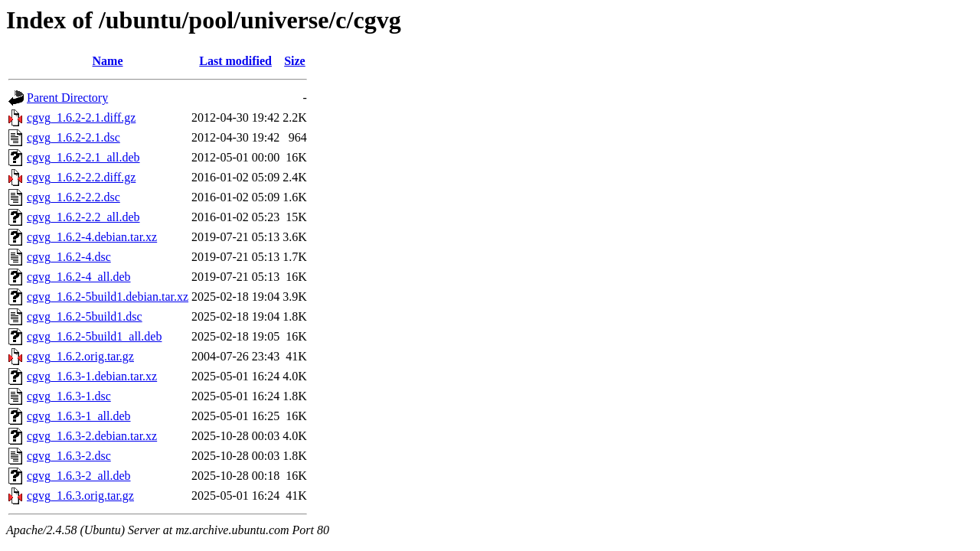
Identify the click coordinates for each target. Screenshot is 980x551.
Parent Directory (67, 98)
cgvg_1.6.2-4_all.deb (79, 277)
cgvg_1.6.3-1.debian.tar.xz (92, 376)
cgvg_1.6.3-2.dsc (69, 456)
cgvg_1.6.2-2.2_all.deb (83, 217)
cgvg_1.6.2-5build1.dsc (85, 316)
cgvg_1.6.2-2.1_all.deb (83, 157)
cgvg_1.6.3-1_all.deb (79, 416)
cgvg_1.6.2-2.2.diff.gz (81, 177)
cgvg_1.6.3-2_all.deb (79, 476)
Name (108, 61)
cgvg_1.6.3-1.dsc (69, 396)
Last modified (235, 61)
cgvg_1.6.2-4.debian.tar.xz (92, 237)
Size (295, 61)
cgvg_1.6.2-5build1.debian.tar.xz (108, 297)
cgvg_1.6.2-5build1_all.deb (94, 336)
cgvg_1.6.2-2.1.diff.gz (81, 117)
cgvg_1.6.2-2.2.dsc (73, 197)
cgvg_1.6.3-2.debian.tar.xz (92, 436)
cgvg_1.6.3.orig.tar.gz (80, 496)
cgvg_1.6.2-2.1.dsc (73, 137)
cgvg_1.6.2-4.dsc (69, 257)
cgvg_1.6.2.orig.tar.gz (80, 356)
